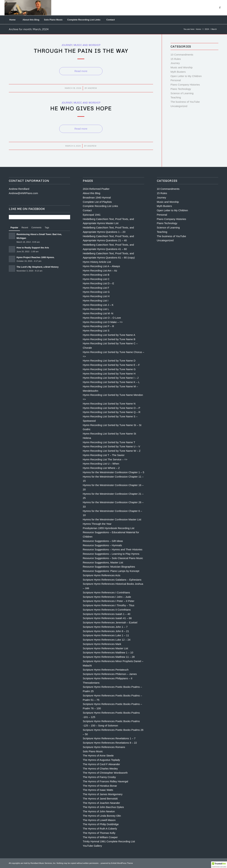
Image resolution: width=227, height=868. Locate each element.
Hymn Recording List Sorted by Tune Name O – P (112, 408)
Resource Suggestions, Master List (103, 562)
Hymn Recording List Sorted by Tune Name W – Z (112, 451)
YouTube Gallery (92, 846)
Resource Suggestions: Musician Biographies (109, 567)
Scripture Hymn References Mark (102, 644)
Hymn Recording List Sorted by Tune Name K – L (111, 382)
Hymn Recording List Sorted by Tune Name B (109, 339)
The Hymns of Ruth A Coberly (100, 829)
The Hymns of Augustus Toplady (101, 760)
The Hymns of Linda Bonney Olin (102, 816)
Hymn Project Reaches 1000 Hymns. (36, 257)
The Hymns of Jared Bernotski (100, 799)
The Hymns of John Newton (99, 811)
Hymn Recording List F (96, 288)
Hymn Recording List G (96, 292)
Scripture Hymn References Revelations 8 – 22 (110, 743)
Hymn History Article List (97, 262)
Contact (87, 210)
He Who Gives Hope (81, 108)
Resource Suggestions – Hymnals (102, 545)
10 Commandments (182, 55)
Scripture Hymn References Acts (102, 575)
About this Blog (92, 193)
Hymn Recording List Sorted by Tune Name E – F (111, 365)
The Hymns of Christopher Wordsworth (105, 773)
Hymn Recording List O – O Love (102, 318)
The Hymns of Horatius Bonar (100, 786)
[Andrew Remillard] (28, 8)
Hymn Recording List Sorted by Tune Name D (109, 361)
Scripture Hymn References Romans (104, 747)
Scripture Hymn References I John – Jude (107, 597)
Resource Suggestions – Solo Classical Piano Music (113, 558)
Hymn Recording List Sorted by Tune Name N (109, 404)
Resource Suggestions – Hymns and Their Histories (113, 549)
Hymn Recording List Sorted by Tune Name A (109, 335)
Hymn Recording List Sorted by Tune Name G (109, 369)
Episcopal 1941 (92, 215)
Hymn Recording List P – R (98, 326)
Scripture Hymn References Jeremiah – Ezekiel (110, 622)
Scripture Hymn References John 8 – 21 (106, 631)
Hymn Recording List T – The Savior (104, 455)
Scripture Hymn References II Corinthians (107, 610)
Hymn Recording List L (96, 309)
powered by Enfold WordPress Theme (117, 863)
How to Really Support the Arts (33, 248)
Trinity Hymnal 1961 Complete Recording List (109, 841)
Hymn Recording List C (96, 279)
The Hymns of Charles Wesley (100, 769)
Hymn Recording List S (96, 331)
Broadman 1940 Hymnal (97, 197)
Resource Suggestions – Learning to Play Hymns (111, 554)
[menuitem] (12, 20)
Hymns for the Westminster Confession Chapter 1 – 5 (113, 472)
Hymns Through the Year (97, 524)
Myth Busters (178, 72)
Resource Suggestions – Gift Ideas (103, 541)
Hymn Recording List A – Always (101, 266)
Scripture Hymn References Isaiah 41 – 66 (107, 618)
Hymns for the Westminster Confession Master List (112, 519)
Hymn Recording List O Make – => (103, 322)
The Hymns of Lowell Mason (99, 820)
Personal (176, 80)
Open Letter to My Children (186, 76)
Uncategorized (179, 106)
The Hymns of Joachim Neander (101, 803)
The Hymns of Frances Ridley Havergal (105, 781)
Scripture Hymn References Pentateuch (106, 670)
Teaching (176, 97)
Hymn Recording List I (96, 301)
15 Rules (176, 59)
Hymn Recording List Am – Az (100, 271)
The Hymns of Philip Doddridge (101, 824)
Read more (81, 71)
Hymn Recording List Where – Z (101, 468)
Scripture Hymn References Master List (105, 648)
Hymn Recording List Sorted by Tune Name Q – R (112, 412)
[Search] (215, 20)
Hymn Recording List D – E (98, 283)
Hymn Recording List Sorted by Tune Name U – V (111, 446)
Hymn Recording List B (96, 275)
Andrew (92, 88)
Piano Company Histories (185, 85)
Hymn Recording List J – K (98, 305)
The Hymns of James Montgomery (103, 794)
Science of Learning (182, 93)
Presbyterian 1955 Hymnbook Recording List (109, 528)
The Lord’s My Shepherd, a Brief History (38, 267)
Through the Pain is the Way (81, 51)
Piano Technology (181, 89)
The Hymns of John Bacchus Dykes (103, 807)
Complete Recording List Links (100, 206)
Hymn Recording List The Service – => (105, 459)
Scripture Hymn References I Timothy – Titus (109, 605)
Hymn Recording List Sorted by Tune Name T (109, 442)
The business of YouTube (185, 102)
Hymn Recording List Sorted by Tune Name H (109, 374)
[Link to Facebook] (220, 8)
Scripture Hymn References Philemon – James (110, 674)
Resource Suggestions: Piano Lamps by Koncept (111, 571)
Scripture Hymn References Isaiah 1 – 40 (106, 614)
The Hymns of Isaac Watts (98, 790)
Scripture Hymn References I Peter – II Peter (109, 601)
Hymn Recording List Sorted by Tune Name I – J (111, 378)
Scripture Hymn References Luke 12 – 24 (107, 640)
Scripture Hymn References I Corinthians (106, 592)
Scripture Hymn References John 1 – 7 (105, 627)
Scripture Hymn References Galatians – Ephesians (112, 580)
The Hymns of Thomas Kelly (99, 833)
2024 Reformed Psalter (96, 189)
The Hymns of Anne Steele (98, 756)
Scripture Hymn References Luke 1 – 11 (106, 635)
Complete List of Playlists (97, 202)
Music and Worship (87, 45)
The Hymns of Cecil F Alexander (101, 764)
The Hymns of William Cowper (100, 837)
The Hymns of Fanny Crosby (99, 777)
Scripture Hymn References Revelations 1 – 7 (109, 738)
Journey (67, 45)
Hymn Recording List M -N (98, 313)
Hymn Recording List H (96, 296)
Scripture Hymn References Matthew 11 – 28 (109, 657)
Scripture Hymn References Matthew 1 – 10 (108, 652)
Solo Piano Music (93, 751)
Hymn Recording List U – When (101, 464)
